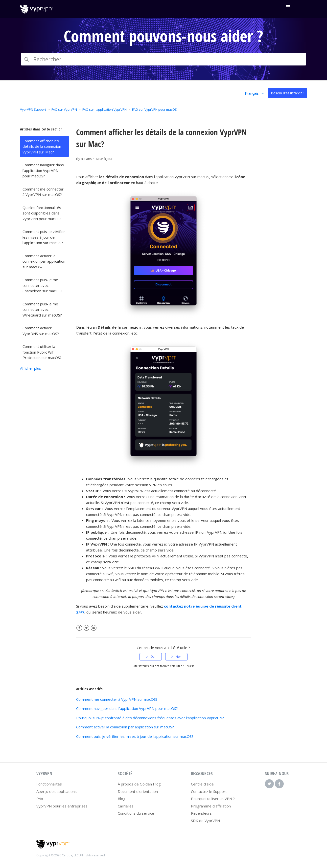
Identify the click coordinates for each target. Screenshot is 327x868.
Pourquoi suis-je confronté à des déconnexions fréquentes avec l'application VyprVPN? (150, 718)
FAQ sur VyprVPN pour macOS (154, 109)
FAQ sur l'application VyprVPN (105, 109)
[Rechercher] (163, 59)
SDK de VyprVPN (205, 821)
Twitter (86, 628)
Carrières (126, 806)
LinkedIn (94, 628)
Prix (40, 799)
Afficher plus (31, 368)
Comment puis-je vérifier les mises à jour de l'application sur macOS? (44, 237)
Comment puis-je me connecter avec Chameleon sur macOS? (42, 285)
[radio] (151, 657)
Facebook (79, 628)
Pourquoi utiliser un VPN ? (213, 799)
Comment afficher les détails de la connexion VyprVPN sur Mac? (42, 146)
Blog (122, 799)
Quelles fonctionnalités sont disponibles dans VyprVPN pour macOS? (42, 213)
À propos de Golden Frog (139, 784)
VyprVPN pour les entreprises (62, 806)
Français (252, 93)
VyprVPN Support (33, 109)
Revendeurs (201, 813)
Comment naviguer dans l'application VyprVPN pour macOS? (43, 170)
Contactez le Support (209, 791)
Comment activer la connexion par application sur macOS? (44, 261)
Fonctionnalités (49, 784)
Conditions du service (136, 813)
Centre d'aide (202, 784)
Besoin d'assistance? (287, 93)
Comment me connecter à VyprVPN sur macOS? (43, 192)
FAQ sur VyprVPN (64, 109)
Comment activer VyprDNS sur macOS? (41, 331)
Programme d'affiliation (211, 806)
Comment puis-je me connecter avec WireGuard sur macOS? (42, 309)
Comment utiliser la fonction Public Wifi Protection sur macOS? (42, 352)
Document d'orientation (138, 791)
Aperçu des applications (57, 791)
